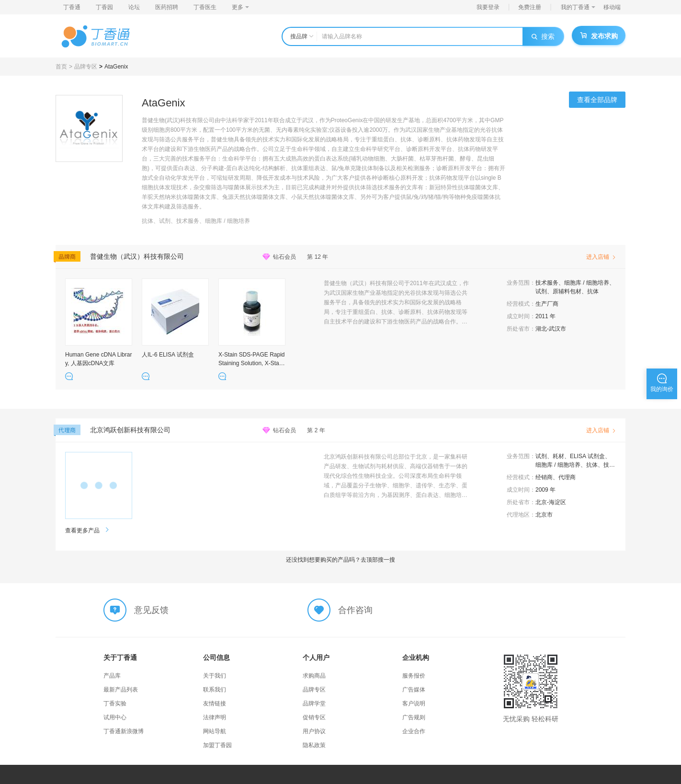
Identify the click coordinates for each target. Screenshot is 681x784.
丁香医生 (205, 7)
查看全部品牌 (597, 100)
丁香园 (104, 7)
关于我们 (215, 676)
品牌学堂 (314, 703)
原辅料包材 (567, 291)
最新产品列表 (121, 690)
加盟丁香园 (217, 745)
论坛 (134, 7)
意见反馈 (151, 610)
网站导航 (215, 731)
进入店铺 (601, 257)
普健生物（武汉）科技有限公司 (137, 256)
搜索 (543, 36)
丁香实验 (115, 703)
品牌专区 (86, 67)
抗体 (593, 291)
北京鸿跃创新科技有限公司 (130, 430)
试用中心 (115, 717)
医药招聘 (167, 7)
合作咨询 (355, 610)
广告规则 (414, 717)
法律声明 (215, 717)
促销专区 (314, 717)
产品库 (112, 676)
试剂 (541, 291)
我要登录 (488, 7)
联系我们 (215, 690)
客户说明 (414, 703)
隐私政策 (314, 745)
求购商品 (314, 676)
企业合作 (414, 731)
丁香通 (72, 7)
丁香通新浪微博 (124, 731)
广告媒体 (414, 690)
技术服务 (547, 283)
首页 (61, 67)
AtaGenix (116, 67)
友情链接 (215, 703)
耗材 (558, 456)
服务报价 (414, 676)
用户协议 (314, 731)
